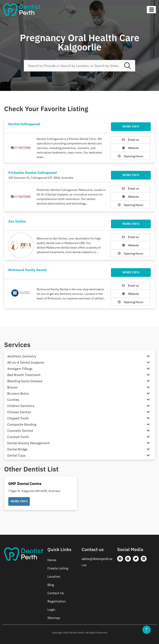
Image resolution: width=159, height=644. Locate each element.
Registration (57, 601)
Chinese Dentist (19, 412)
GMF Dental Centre (25, 484)
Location (54, 576)
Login (51, 609)
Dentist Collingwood (24, 124)
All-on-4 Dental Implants (26, 362)
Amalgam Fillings (20, 369)
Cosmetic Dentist (20, 431)
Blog (51, 585)
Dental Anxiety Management (28, 443)
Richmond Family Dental (27, 270)
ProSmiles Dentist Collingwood (33, 173)
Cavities (13, 400)
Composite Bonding (22, 424)
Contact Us (56, 593)
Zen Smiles (17, 221)
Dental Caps (16, 455)
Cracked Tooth (18, 437)
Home (52, 560)
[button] (19, 501)
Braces (12, 387)
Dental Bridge (17, 449)
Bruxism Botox (18, 393)
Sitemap (54, 618)
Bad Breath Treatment (24, 375)
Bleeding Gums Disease (25, 381)
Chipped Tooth (18, 418)
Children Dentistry (21, 406)
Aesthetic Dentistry (22, 356)
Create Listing (58, 568)
